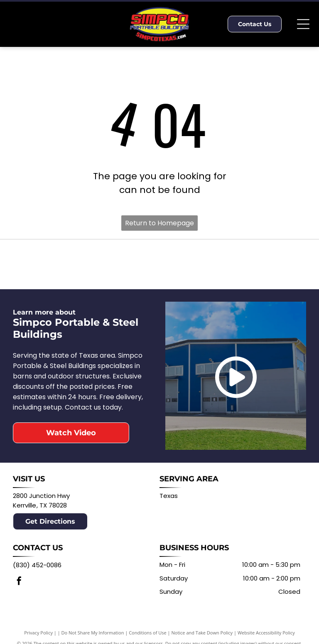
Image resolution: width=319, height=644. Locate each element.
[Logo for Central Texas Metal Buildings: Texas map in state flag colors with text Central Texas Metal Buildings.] (236, 264)
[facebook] (19, 582)
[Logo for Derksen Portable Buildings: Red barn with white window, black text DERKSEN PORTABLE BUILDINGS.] (83, 264)
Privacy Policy (38, 633)
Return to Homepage (159, 223)
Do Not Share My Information (93, 633)
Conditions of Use (148, 633)
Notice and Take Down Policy (202, 633)
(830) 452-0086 (37, 565)
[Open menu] (303, 24)
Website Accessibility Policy (266, 633)
